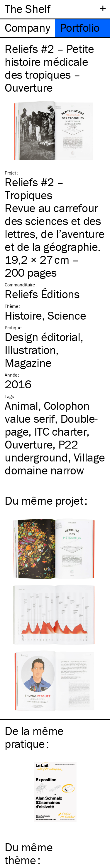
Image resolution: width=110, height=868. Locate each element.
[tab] (28, 28)
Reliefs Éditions (42, 294)
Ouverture (29, 444)
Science (67, 315)
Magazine (28, 363)
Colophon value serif (47, 412)
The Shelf (27, 9)
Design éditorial (43, 337)
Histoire (23, 315)
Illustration (30, 350)
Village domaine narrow (55, 464)
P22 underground (41, 451)
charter (61, 431)
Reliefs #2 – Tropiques (34, 188)
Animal (21, 406)
